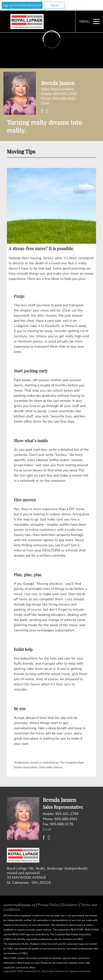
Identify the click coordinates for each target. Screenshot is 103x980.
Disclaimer (70, 905)
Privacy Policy (49, 905)
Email (45, 103)
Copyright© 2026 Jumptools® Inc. (22, 971)
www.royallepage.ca (19, 905)
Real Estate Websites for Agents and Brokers (66, 971)
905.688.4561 (64, 99)
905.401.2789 (65, 94)
